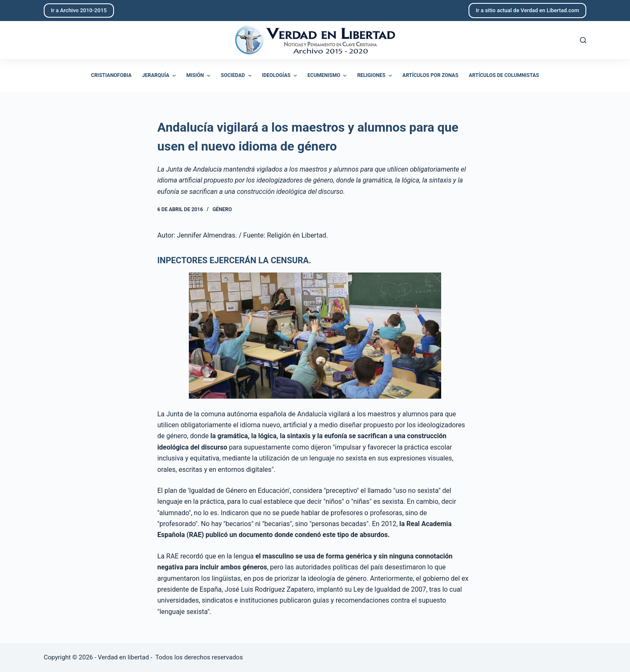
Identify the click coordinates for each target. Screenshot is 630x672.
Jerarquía (160, 76)
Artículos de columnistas (504, 75)
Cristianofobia (111, 75)
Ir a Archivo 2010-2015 (79, 10)
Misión (199, 76)
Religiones (375, 76)
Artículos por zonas (430, 75)
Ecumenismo (328, 76)
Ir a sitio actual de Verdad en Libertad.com (527, 10)
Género (222, 209)
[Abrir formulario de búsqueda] (583, 40)
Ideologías (281, 76)
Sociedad (237, 76)
